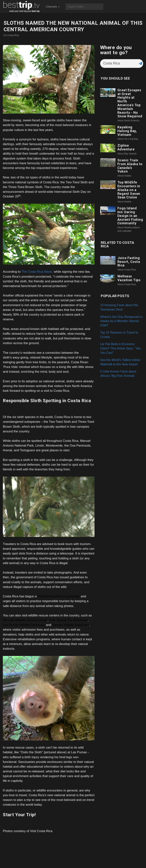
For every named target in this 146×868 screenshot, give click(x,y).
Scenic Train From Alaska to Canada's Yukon (130, 166)
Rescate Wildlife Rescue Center (25, 620)
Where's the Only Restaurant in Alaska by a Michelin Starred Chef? (121, 321)
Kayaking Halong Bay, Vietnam (127, 131)
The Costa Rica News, (37, 272)
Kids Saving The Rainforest (68, 620)
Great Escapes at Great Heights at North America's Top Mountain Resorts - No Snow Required (130, 103)
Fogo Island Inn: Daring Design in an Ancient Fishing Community (130, 216)
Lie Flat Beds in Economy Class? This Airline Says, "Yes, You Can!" (121, 348)
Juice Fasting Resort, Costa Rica (129, 262)
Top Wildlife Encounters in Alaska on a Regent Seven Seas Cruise (129, 190)
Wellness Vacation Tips (129, 278)
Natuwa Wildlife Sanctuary (71, 625)
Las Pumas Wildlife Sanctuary (24, 625)
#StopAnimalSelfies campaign (59, 596)
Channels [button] (53, 7)
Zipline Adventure (126, 147)
